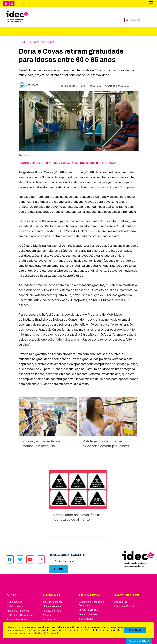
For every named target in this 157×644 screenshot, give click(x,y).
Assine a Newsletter (54, 611)
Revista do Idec (52, 597)
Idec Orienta (86, 605)
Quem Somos (14, 588)
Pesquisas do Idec (89, 610)
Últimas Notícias (52, 593)
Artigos (47, 602)
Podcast (47, 615)
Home (23, 42)
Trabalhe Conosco (18, 611)
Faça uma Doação (125, 593)
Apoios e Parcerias (18, 597)
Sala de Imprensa (17, 606)
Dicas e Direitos (88, 601)
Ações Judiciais (88, 614)
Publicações (50, 606)
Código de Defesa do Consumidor (91, 590)
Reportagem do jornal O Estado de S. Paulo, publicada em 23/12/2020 (67, 163)
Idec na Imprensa (44, 42)
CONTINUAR (135, 630)
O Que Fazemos (16, 593)
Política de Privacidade (47, 633)
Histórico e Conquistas (20, 602)
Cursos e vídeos (88, 596)
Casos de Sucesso (90, 619)
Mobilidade (32, 85)
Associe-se (121, 588)
